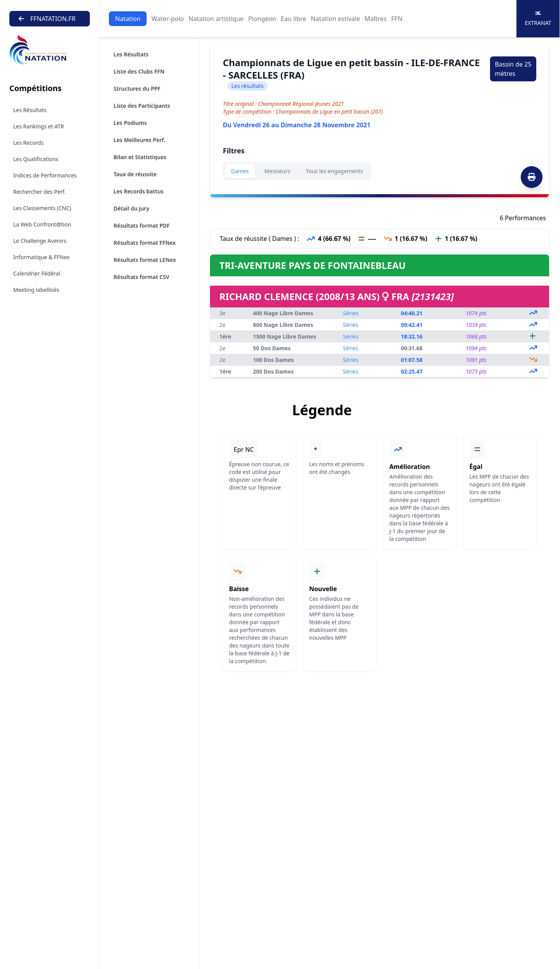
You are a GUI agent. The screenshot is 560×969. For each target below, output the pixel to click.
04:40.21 (412, 313)
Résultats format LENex (145, 260)
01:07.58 (412, 360)
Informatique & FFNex (41, 257)
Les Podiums (130, 123)
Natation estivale (335, 19)
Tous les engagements (334, 171)
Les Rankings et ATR (39, 126)
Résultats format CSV (141, 277)
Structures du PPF (137, 89)
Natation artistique (216, 19)
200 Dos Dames (273, 371)
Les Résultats (30, 110)
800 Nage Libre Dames (283, 325)
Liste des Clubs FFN (139, 71)
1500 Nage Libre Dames (284, 336)
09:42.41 (412, 325)
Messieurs (277, 171)
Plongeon (262, 19)
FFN (397, 19)
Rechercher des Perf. (39, 192)
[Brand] (50, 50)
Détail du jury (131, 208)
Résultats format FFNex (145, 243)
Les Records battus (139, 191)
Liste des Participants (142, 106)
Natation (128, 19)
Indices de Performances (45, 175)
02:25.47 (412, 371)
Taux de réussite (135, 174)
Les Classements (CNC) (42, 208)
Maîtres (376, 19)
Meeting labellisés (36, 290)
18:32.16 (412, 336)
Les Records (28, 143)
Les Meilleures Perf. (139, 140)
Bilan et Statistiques (140, 157)
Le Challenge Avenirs (40, 241)
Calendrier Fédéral (37, 273)
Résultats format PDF (142, 226)
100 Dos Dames (273, 360)
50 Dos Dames (272, 348)
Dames (240, 171)
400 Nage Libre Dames (283, 313)
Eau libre (293, 19)
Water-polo (167, 19)
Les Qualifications (36, 159)
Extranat (538, 18)
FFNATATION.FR (47, 19)
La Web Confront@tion (42, 224)
